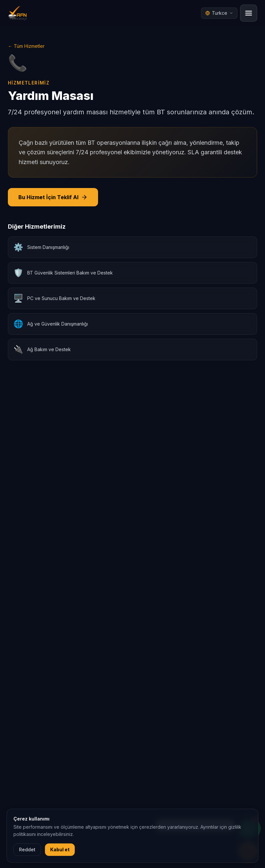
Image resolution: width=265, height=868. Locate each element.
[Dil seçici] (219, 13)
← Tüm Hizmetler (26, 46)
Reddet (27, 849)
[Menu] (249, 13)
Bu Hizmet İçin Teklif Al (53, 197)
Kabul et (60, 849)
